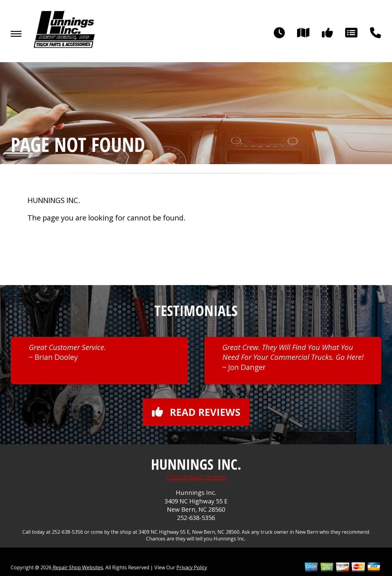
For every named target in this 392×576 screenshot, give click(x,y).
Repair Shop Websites (77, 567)
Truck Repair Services (196, 477)
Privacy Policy (192, 567)
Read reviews (196, 412)
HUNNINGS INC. (54, 200)
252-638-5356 (196, 518)
